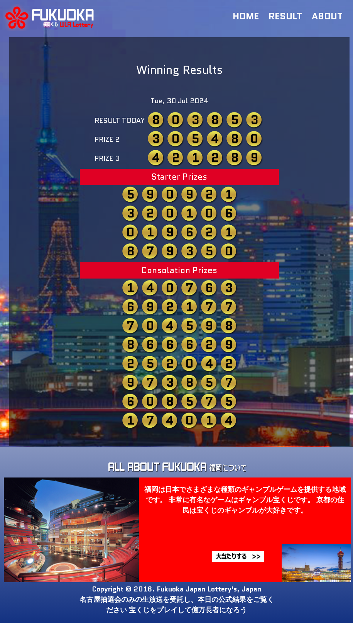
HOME (246, 16)
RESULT (285, 16)
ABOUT (327, 16)
